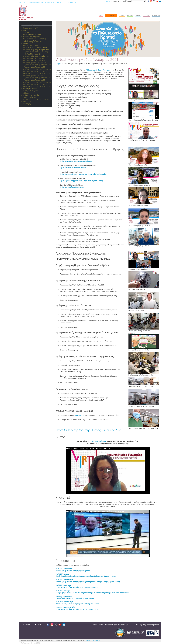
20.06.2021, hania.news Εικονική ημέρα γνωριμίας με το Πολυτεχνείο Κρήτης (75, 597)
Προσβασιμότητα (69, 2)
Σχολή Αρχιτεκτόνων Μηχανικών (72, 187)
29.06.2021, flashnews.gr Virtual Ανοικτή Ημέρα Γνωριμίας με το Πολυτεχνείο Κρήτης (77, 603)
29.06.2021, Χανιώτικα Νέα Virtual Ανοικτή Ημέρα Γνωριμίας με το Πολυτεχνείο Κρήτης (77, 608)
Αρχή (59, 64)
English (108, 1)
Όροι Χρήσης (98, 625)
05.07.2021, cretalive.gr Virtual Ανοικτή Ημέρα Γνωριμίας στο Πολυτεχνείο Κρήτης (77, 586)
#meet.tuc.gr (80, 415)
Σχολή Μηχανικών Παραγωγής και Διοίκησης (76, 161)
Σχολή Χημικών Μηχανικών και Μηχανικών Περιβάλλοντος (81, 181)
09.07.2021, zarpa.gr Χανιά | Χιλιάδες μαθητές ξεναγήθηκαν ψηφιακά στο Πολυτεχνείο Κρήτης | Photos (86, 575)
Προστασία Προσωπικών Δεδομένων (41, 2)
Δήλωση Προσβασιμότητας (150, 625)
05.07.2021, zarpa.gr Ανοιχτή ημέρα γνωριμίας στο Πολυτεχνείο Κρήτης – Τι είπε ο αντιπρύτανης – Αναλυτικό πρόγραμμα (92, 592)
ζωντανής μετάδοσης (99, 441)
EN (24, 2)
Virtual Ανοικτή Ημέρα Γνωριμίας (98, 70)
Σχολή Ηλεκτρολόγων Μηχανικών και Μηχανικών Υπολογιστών (83, 174)
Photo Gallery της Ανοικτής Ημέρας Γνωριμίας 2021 (89, 430)
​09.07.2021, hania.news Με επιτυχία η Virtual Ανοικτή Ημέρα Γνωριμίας (73, 570)
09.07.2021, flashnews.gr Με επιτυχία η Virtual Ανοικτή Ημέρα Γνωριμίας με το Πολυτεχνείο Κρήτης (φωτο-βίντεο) (88, 581)
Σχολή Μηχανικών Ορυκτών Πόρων (73, 168)
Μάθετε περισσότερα (93, 640)
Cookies (59, 2)
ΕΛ (20, 2)
